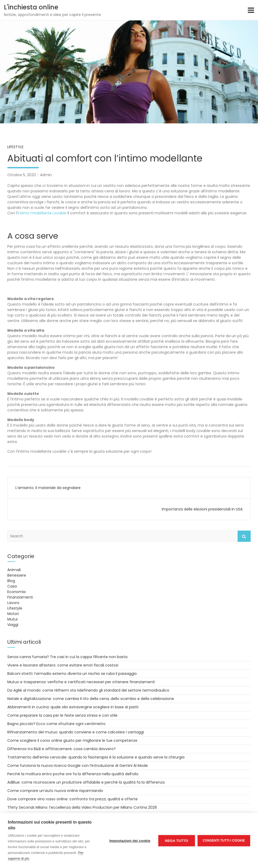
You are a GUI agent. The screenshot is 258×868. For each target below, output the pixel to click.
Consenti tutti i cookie (224, 841)
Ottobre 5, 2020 (22, 175)
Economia (16, 592)
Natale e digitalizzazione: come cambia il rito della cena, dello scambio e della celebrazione (91, 699)
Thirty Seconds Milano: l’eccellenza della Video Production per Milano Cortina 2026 (82, 807)
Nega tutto (176, 841)
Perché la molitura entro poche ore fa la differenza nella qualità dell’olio (73, 774)
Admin (46, 175)
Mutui (12, 619)
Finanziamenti (20, 597)
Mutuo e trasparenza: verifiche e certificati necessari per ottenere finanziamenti (81, 682)
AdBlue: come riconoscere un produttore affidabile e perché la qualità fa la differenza (86, 782)
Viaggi (13, 625)
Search (244, 536)
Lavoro (13, 603)
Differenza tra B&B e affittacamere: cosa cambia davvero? (61, 749)
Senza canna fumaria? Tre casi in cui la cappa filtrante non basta (67, 657)
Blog (11, 581)
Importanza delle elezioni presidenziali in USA (202, 509)
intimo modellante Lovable (42, 213)
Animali (14, 570)
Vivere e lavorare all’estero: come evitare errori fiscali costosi (63, 665)
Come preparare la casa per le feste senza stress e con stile (62, 715)
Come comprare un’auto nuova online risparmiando (55, 791)
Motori (13, 614)
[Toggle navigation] (251, 10)
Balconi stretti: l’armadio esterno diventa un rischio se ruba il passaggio (72, 674)
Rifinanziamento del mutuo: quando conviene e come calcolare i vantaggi (76, 732)
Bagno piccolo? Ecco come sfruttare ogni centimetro (56, 724)
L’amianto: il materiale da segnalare (48, 488)
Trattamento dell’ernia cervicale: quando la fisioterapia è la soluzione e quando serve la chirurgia (96, 757)
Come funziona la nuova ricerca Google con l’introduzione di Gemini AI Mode (78, 766)
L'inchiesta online (31, 7)
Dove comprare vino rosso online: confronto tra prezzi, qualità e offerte (72, 799)
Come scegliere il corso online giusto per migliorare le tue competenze (72, 740)
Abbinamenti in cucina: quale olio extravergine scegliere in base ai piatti (73, 707)
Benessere (17, 575)
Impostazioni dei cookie (130, 841)
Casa (12, 586)
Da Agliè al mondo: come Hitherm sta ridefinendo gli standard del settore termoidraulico (88, 690)
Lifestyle (15, 147)
